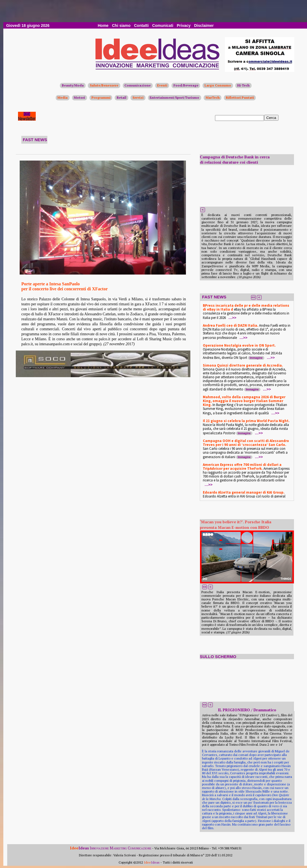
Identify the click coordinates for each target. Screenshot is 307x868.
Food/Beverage (186, 85)
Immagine (256, 358)
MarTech (213, 97)
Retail (121, 97)
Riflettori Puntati (240, 97)
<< (253, 297)
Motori (79, 97)
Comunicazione (138, 85)
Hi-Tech (243, 85)
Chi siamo (121, 26)
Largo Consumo (218, 85)
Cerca (271, 118)
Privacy (184, 26)
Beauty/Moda (73, 85)
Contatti (141, 26)
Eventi (162, 85)
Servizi (138, 97)
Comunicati (163, 26)
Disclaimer (204, 26)
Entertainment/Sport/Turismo (174, 97)
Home (103, 26)
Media (62, 97)
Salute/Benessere (104, 85)
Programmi (101, 97)
